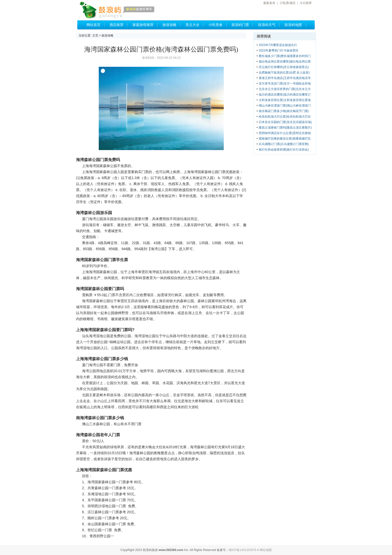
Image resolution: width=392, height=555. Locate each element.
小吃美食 (215, 25)
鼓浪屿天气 (267, 25)
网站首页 (93, 25)
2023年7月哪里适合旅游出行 (278, 45)
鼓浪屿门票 (240, 25)
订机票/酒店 (288, 3)
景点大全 (192, 25)
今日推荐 (306, 3)
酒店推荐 (116, 25)
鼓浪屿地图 (293, 25)
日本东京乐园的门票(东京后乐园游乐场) (285, 122)
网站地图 (266, 550)
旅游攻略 (169, 25)
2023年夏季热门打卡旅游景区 (279, 51)
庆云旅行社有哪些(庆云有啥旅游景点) (284, 67)
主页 (95, 36)
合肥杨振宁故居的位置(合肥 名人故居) (284, 73)
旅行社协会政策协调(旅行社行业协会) (284, 150)
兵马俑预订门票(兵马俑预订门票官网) (284, 144)
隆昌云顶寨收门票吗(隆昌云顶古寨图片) (285, 128)
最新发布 (269, 3)
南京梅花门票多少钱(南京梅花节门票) (284, 111)
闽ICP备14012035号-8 (244, 550)
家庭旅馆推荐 (143, 25)
